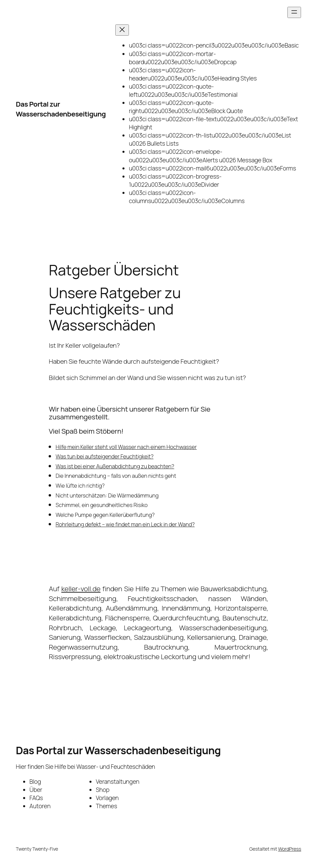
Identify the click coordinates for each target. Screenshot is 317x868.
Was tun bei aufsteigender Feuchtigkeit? (105, 456)
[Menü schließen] (122, 30)
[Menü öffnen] (294, 12)
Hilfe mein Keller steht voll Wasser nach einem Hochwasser (126, 447)
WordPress (289, 849)
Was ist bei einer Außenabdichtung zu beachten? (115, 466)
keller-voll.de (81, 589)
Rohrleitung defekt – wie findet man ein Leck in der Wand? (125, 524)
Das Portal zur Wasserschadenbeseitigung (61, 109)
